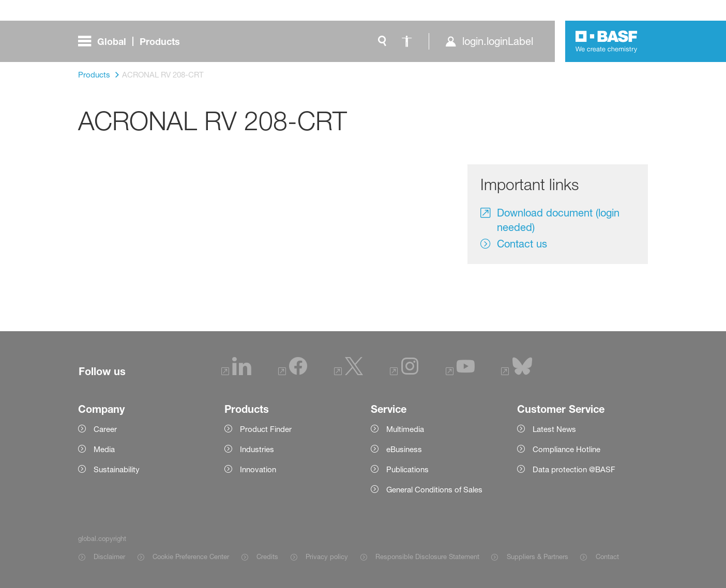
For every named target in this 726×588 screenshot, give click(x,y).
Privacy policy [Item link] (327, 556)
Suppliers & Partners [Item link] (538, 556)
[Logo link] (607, 41)
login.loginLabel (498, 41)
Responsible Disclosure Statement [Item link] (427, 556)
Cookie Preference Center (191, 556)
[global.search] (382, 41)
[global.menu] (133, 41)
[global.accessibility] (407, 41)
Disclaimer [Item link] (109, 556)
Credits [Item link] (267, 556)
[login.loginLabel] (489, 41)
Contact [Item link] (607, 556)
